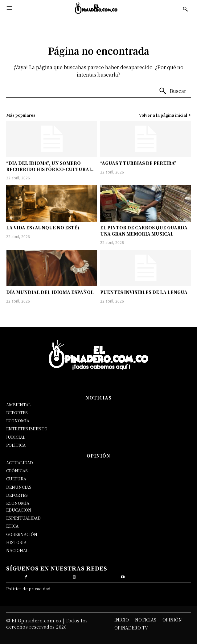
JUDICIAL (16, 437)
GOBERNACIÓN (22, 534)
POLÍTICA (16, 445)
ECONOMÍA (18, 421)
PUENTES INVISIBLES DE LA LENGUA (144, 292)
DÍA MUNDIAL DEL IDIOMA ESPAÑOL (50, 292)
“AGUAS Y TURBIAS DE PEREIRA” (138, 163)
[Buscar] (172, 91)
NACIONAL (17, 550)
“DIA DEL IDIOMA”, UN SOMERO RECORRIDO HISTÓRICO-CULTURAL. (50, 166)
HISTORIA (16, 542)
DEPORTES (17, 413)
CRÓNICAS (17, 471)
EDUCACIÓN (19, 510)
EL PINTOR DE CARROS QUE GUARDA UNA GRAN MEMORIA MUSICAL (144, 231)
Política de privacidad (28, 589)
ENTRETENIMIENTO (27, 429)
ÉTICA (12, 526)
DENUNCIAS (19, 487)
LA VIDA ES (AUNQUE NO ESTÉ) (43, 228)
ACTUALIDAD (20, 463)
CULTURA (16, 479)
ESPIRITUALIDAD (23, 518)
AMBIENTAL (18, 405)
